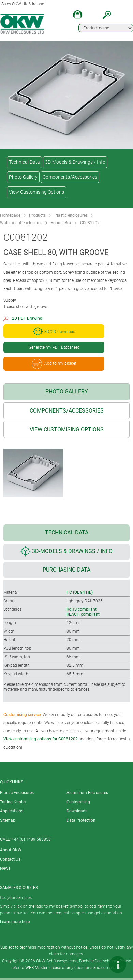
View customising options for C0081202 (41, 739)
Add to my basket (54, 364)
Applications (12, 811)
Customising (78, 802)
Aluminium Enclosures (87, 793)
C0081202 (90, 223)
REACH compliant (83, 614)
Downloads (77, 811)
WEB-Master (36, 968)
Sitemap (8, 820)
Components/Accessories (70, 177)
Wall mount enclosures (21, 223)
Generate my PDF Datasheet (54, 347)
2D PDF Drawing (27, 318)
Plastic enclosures (71, 215)
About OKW (11, 850)
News (5, 868)
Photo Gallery (23, 177)
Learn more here (15, 922)
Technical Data (24, 162)
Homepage (10, 215)
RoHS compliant (82, 609)
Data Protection (81, 820)
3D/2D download (54, 331)
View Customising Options (36, 192)
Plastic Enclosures (17, 793)
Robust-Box (61, 223)
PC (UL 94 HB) (80, 592)
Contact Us (10, 859)
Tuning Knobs (13, 802)
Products (37, 215)
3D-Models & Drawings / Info (75, 162)
